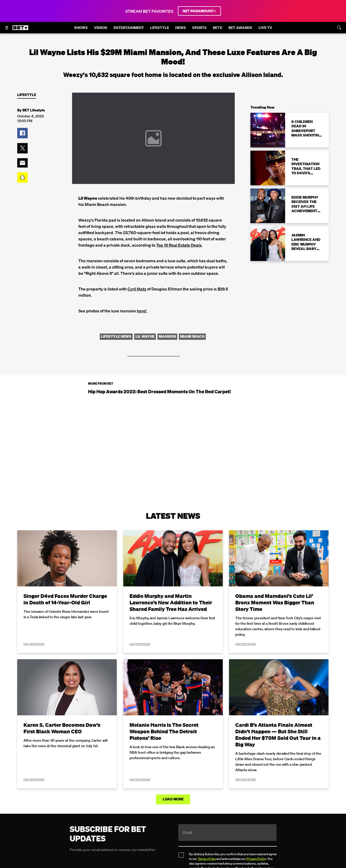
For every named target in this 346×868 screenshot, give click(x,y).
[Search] (339, 28)
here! (142, 311)
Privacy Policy (256, 859)
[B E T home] (20, 30)
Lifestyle (27, 95)
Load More (173, 799)
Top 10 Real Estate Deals (179, 245)
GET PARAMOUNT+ (199, 11)
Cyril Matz (137, 289)
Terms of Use (207, 859)
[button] (22, 133)
